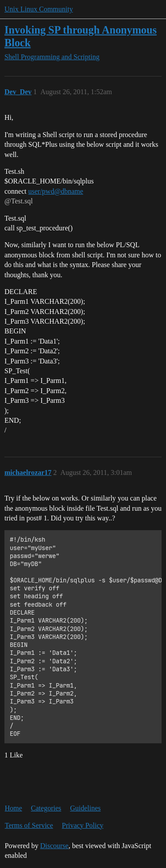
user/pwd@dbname (56, 191)
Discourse (54, 846)
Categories (46, 808)
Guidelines (85, 808)
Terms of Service (29, 825)
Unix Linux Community (39, 9)
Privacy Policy (83, 825)
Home (14, 808)
